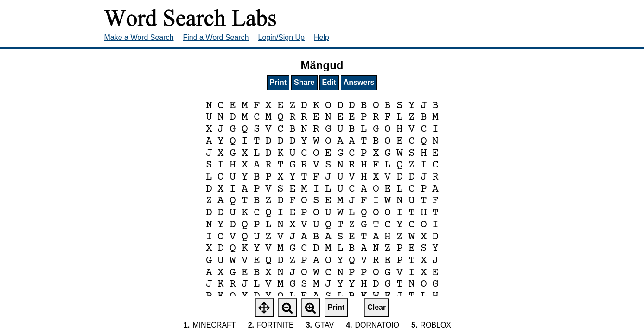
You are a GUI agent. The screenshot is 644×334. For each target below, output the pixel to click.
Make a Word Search (139, 37)
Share (304, 82)
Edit (329, 82)
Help (322, 37)
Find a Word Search (216, 37)
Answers (359, 82)
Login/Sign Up (282, 37)
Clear (376, 307)
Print (278, 82)
